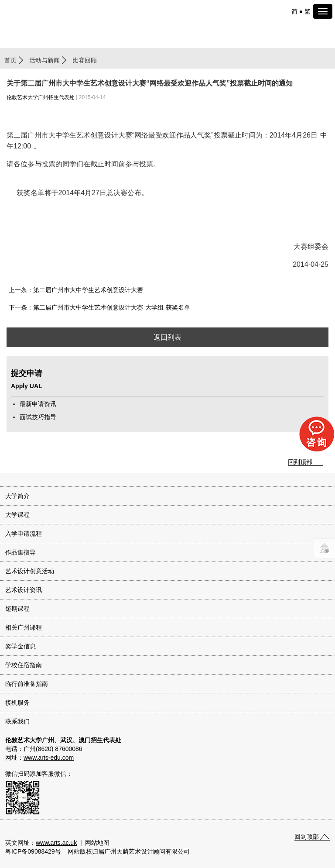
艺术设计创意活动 (30, 571)
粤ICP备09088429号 (33, 851)
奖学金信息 (21, 646)
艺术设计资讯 (24, 590)
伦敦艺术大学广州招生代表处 (41, 97)
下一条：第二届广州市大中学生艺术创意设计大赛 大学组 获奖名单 (99, 307)
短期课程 (17, 609)
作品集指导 (21, 552)
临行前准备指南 (27, 684)
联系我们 (17, 721)
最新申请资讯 (38, 404)
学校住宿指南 (24, 665)
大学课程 (17, 515)
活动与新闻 (44, 60)
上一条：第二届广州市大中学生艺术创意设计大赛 (76, 290)
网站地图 (97, 843)
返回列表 (167, 337)
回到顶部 (300, 462)
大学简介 (17, 496)
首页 (10, 60)
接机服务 (17, 703)
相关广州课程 (24, 627)
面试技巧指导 (38, 417)
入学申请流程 (24, 534)
